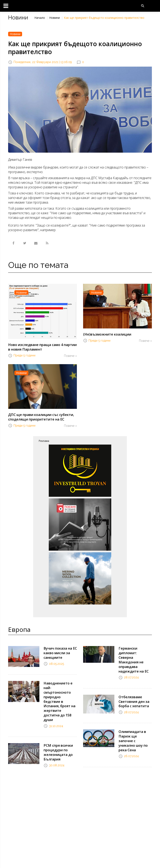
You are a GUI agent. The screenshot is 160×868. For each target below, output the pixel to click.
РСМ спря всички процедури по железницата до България (58, 748)
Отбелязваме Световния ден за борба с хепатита (134, 694)
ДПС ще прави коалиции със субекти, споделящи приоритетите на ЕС (40, 416)
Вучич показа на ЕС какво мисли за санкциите (60, 652)
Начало (40, 18)
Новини (54, 18)
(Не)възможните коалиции (106, 334)
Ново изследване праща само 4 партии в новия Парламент (42, 347)
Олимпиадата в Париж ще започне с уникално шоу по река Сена (135, 731)
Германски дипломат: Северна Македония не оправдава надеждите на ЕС (135, 656)
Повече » (70, 355)
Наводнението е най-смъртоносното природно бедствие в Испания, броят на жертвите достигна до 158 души (59, 699)
